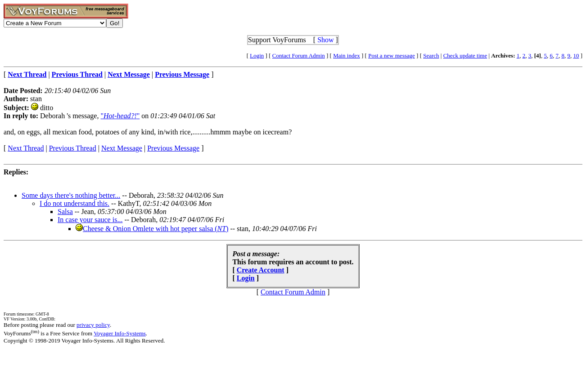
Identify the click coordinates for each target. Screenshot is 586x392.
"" (120, 116)
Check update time (465, 56)
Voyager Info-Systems (120, 333)
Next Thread (26, 148)
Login (257, 56)
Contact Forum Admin (299, 56)
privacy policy (93, 325)
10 (576, 56)
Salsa (65, 212)
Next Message (122, 148)
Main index (347, 56)
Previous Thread (73, 148)
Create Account (261, 270)
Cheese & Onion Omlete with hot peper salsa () (156, 229)
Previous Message (173, 148)
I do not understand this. (74, 203)
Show (325, 40)
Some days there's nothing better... (71, 195)
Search (431, 56)
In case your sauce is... (90, 220)
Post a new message (392, 56)
